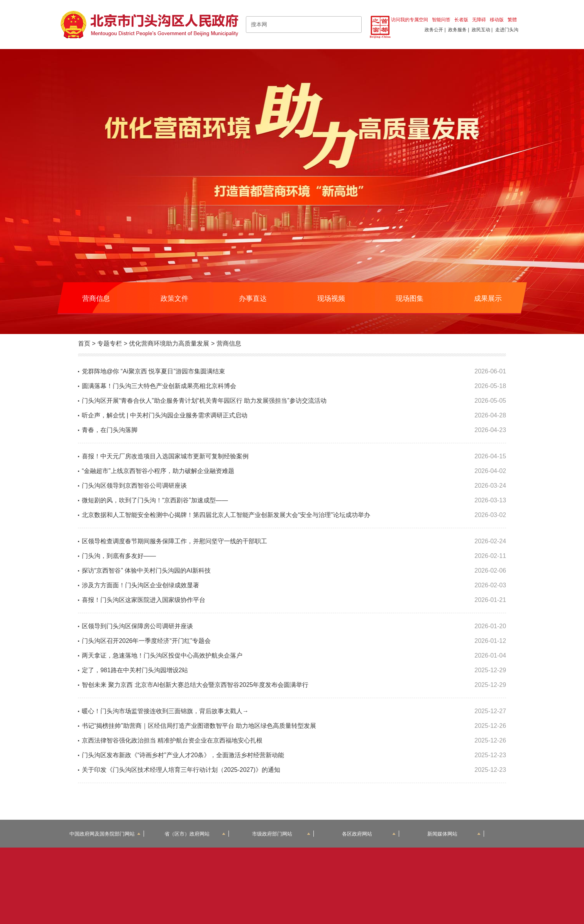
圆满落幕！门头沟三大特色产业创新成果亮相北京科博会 (159, 386)
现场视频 (331, 298)
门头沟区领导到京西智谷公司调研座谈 (134, 486)
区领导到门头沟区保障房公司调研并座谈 (137, 626)
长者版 (461, 20)
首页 (84, 343)
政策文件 (174, 298)
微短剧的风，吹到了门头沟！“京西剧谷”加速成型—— (155, 500)
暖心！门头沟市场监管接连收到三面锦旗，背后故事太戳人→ (165, 711)
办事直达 (253, 298)
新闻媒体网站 (454, 834)
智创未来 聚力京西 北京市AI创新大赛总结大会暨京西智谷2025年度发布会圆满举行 (195, 685)
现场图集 (410, 298)
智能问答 (441, 20)
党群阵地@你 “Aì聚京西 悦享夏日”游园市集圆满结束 (153, 371)
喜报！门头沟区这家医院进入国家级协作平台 (144, 600)
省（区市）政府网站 (195, 834)
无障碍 (479, 20)
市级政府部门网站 (281, 834)
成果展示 (488, 298)
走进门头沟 (507, 30)
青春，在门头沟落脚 (110, 430)
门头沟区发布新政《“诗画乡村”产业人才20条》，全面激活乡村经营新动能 (183, 755)
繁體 (512, 20)
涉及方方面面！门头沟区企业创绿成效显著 (140, 585)
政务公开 (434, 30)
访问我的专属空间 (410, 20)
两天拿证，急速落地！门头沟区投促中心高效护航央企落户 (162, 655)
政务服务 (457, 30)
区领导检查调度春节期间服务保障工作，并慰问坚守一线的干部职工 (174, 541)
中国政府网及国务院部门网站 (105, 834)
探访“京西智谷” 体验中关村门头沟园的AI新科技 (146, 571)
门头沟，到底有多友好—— (119, 556)
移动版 (497, 20)
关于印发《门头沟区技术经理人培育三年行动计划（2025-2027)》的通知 (181, 770)
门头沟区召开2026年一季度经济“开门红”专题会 (146, 641)
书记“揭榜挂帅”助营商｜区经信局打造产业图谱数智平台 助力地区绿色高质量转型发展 (199, 726)
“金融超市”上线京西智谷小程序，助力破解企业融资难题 (158, 471)
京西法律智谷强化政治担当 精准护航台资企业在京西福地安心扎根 (172, 740)
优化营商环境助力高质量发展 (169, 343)
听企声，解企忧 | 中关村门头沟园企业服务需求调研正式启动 (165, 415)
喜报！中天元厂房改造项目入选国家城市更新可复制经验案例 (165, 456)
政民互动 (481, 30)
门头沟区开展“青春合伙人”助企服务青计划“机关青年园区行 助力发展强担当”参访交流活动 (204, 401)
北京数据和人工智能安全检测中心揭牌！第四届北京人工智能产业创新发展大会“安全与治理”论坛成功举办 (226, 515)
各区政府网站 (369, 834)
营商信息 (96, 298)
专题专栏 (110, 343)
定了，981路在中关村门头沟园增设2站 (135, 670)
